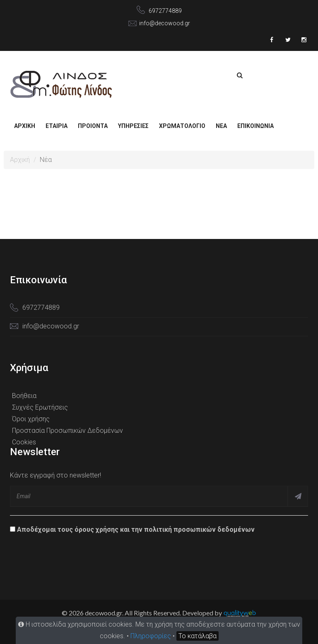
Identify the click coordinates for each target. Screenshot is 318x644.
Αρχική (25, 126)
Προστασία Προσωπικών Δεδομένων (67, 431)
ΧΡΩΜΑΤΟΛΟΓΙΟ (182, 126)
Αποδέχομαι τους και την (132, 529)
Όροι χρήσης (31, 419)
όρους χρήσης (96, 529)
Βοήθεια (24, 396)
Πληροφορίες (151, 636)
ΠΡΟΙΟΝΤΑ (93, 126)
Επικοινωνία (255, 126)
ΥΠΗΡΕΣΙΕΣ (133, 126)
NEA (221, 126)
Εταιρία (57, 126)
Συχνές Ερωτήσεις (40, 407)
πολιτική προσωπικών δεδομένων (199, 529)
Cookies (24, 442)
